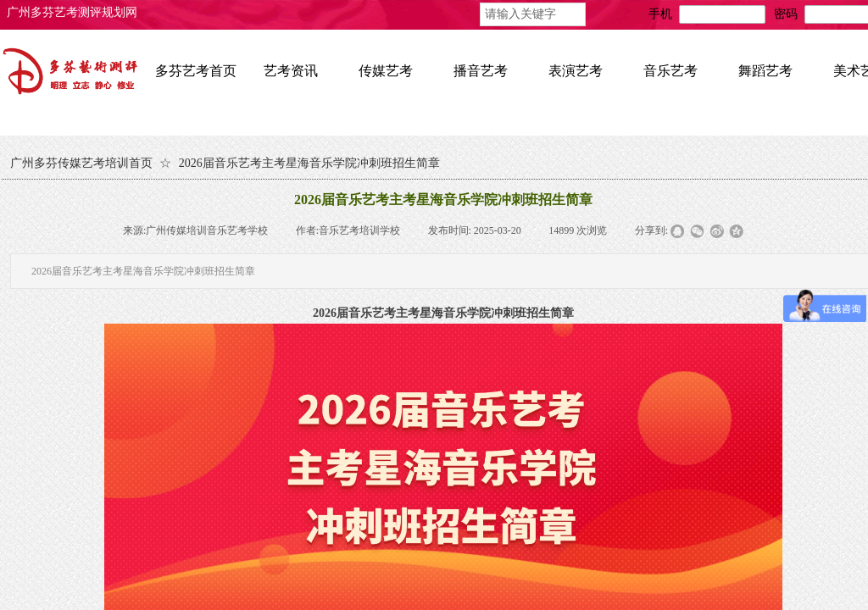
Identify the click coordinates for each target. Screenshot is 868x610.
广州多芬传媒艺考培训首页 (81, 163)
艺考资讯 (291, 71)
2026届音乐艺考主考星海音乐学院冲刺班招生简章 (309, 163)
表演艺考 (576, 71)
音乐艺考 (670, 71)
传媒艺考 (386, 71)
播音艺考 (481, 71)
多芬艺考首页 (196, 71)
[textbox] (533, 14)
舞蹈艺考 (765, 71)
